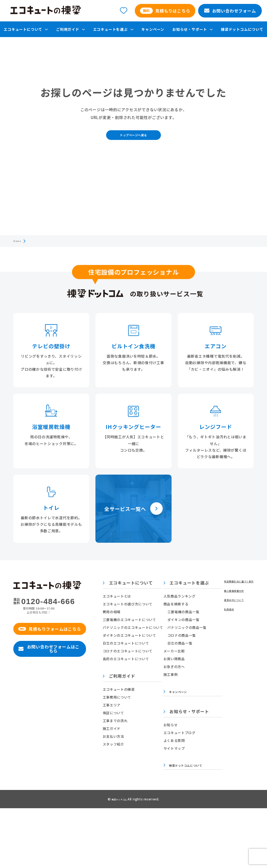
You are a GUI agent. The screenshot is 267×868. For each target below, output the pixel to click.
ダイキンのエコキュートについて (150, 646)
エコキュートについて (149, 594)
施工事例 (202, 685)
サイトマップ (205, 761)
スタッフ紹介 (134, 755)
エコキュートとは (138, 607)
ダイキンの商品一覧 (215, 630)
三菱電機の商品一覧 (215, 622)
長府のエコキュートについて (147, 669)
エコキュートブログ (211, 745)
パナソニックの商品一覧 (218, 638)
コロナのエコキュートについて (148, 662)
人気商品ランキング (211, 607)
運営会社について (28, 817)
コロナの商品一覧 (213, 646)
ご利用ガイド (140, 687)
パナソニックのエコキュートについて (154, 638)
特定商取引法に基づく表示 (35, 796)
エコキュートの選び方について (148, 615)
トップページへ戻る (133, 141)
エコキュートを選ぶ (218, 594)
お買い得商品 (205, 669)
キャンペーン (153, 29)
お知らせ (202, 738)
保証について (134, 724)
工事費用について (138, 708)
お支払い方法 (134, 747)
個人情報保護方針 (28, 807)
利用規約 (20, 828)
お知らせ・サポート (218, 725)
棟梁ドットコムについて (242, 29)
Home (19, 251)
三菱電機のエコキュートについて (150, 630)
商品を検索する (207, 615)
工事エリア (132, 716)
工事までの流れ (136, 731)
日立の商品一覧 (211, 654)
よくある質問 (205, 753)
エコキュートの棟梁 (140, 700)
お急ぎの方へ (205, 677)
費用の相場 (132, 622)
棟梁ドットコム (120, 859)
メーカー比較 (205, 662)
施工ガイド (132, 739)
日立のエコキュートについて (147, 654)
